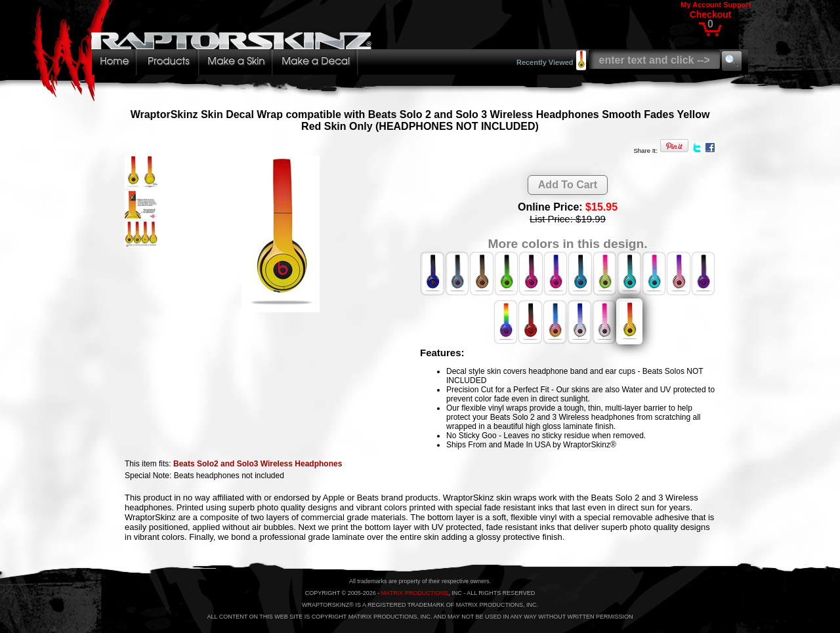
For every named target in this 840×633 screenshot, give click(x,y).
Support (737, 5)
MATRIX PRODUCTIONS (415, 593)
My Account (701, 5)
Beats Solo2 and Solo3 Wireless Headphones (258, 464)
